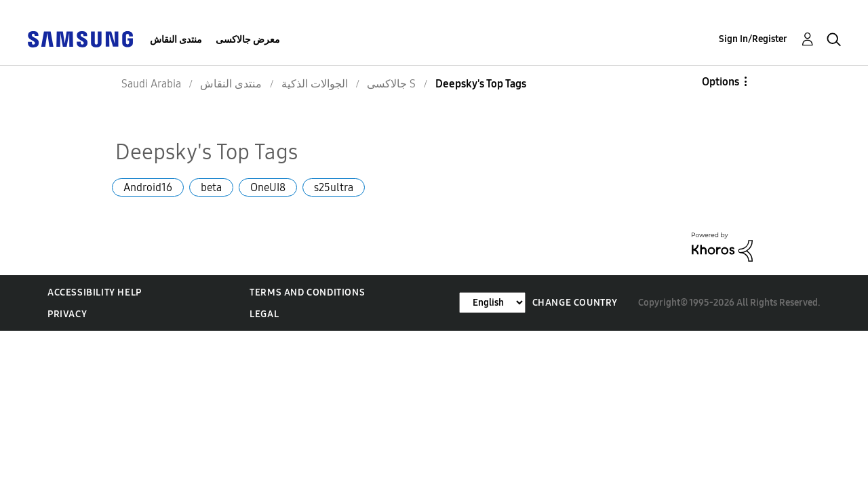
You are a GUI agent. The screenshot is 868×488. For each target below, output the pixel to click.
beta (211, 187)
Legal (264, 314)
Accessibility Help (95, 292)
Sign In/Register (753, 39)
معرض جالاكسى (248, 40)
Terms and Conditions (307, 292)
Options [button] (721, 82)
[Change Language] (492, 303)
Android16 (148, 187)
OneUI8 (268, 187)
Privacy (67, 314)
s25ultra (334, 187)
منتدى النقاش (176, 40)
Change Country (575, 303)
